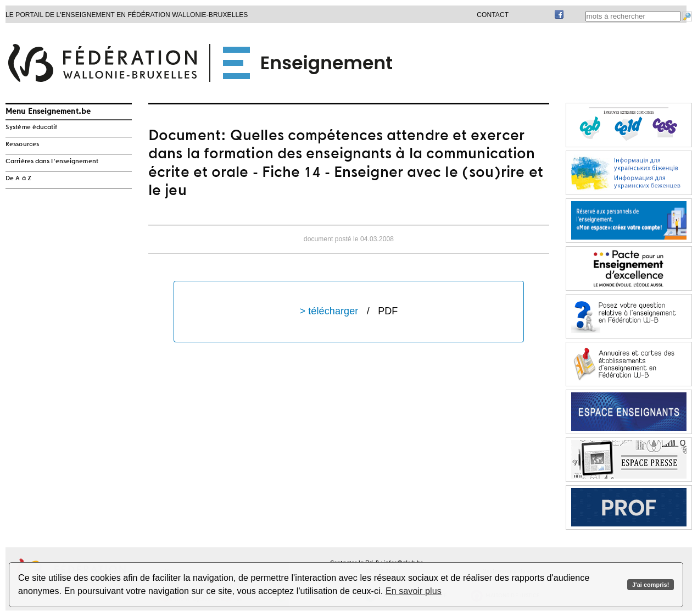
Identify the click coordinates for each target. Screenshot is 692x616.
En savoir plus (414, 591)
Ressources (22, 145)
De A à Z (18, 179)
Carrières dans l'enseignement (52, 162)
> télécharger (349, 311)
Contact (493, 15)
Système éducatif (32, 127)
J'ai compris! (651, 585)
